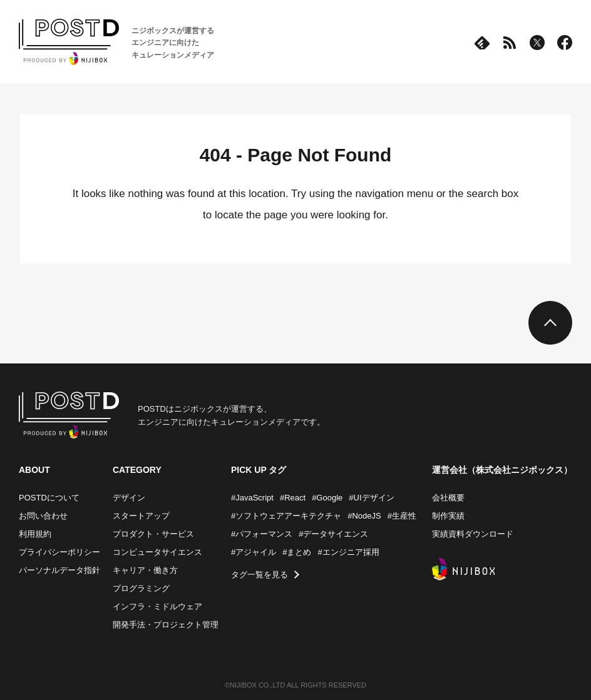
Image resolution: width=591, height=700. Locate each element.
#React (293, 498)
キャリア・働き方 (145, 570)
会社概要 (448, 498)
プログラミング (141, 588)
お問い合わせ (43, 516)
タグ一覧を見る (260, 575)
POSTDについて (49, 498)
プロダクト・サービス (153, 534)
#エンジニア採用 (348, 552)
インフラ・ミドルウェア (157, 606)
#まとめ (297, 552)
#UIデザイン (371, 498)
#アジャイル (254, 552)
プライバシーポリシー (59, 552)
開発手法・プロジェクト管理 (166, 625)
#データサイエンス (333, 534)
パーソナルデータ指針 (59, 570)
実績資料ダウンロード (473, 534)
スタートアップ (141, 516)
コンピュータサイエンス (157, 552)
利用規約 (35, 534)
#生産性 (402, 516)
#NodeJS (364, 516)
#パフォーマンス (262, 534)
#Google (327, 498)
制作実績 (448, 516)
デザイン (129, 498)
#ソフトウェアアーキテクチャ (286, 516)
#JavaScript (252, 498)
